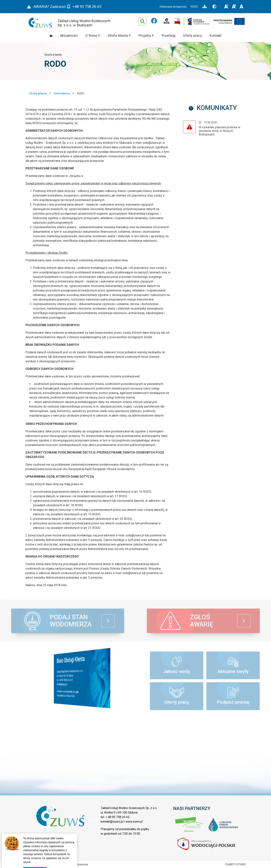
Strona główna (38, 93)
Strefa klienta (62, 93)
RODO (194, 7)
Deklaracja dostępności (173, 7)
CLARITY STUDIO (235, 864)
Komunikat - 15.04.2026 (222, 129)
